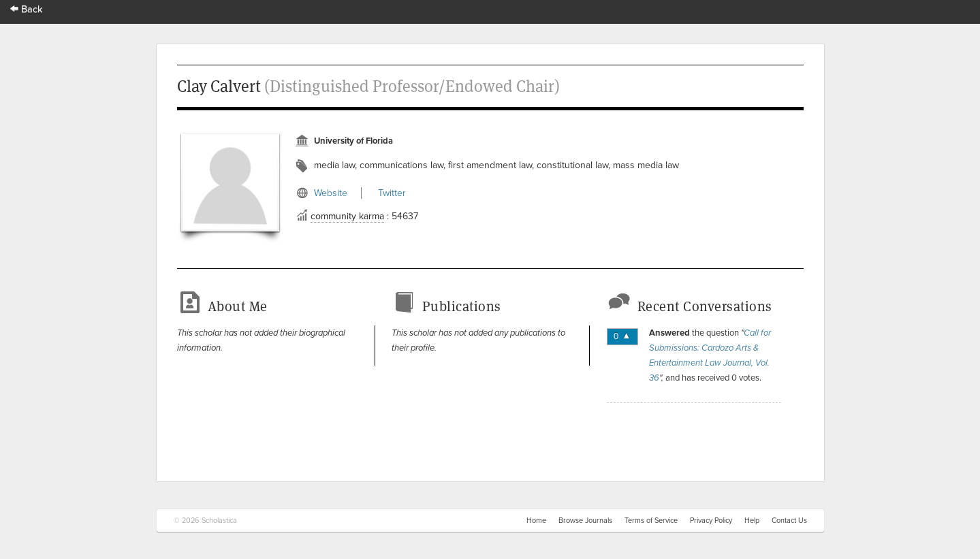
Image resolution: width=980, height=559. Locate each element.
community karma (347, 216)
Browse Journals (585, 521)
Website (331, 193)
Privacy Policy (711, 521)
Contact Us (789, 521)
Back (27, 9)
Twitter (392, 193)
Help (752, 521)
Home (536, 521)
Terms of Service (651, 521)
